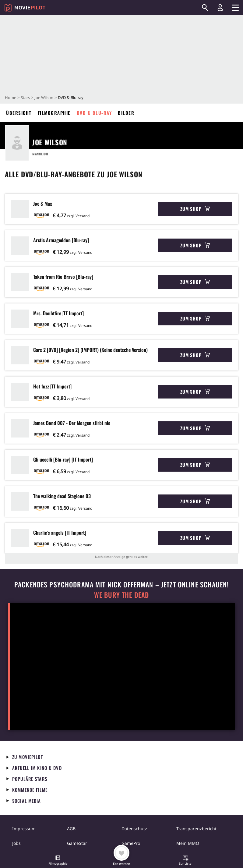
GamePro (131, 843)
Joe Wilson (44, 97)
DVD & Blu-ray (94, 113)
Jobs (16, 843)
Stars (25, 97)
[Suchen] (205, 8)
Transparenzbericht (196, 829)
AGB (71, 829)
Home (11, 97)
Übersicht (19, 113)
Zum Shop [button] (195, 209)
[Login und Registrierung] (220, 8)
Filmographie (54, 113)
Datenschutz (134, 829)
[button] (58, 861)
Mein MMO (188, 843)
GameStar (77, 843)
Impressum (24, 829)
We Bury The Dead (121, 595)
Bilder (126, 113)
